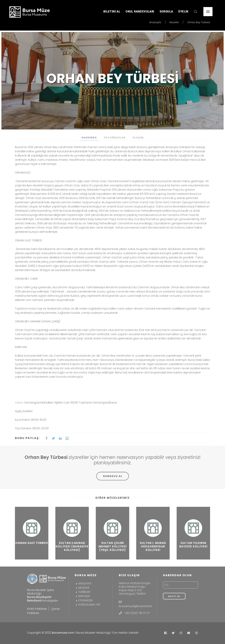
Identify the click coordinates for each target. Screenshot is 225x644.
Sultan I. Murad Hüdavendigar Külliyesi (153, 546)
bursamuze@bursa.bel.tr (136, 606)
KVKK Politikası (37, 609)
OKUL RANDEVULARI (140, 12)
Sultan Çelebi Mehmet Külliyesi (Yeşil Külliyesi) (113, 546)
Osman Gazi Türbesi (32, 543)
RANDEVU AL (113, 479)
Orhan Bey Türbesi (199, 22)
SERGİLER (82, 596)
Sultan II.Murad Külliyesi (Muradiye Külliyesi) (72, 546)
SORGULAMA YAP (87, 605)
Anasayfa (155, 22)
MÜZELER (82, 588)
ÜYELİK (183, 12)
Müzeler (174, 22)
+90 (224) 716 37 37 (137, 613)
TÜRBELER (82, 592)
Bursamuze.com (63, 633)
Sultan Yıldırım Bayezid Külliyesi (193, 545)
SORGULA (166, 12)
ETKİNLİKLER (84, 600)
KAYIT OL (174, 596)
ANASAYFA (83, 583)
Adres (19, 403)
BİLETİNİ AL (112, 12)
